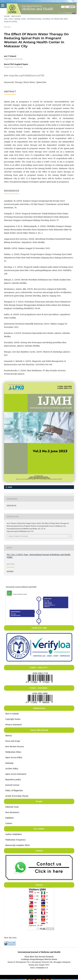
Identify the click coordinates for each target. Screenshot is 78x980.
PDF (10, 487)
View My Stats (10, 938)
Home (7, 16)
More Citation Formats (18, 536)
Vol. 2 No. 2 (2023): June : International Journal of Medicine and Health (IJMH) (36, 20)
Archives (16, 16)
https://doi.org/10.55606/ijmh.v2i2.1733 (27, 76)
